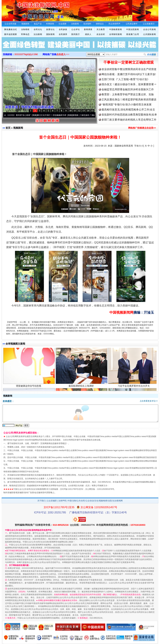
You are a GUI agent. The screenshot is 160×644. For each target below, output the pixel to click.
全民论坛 (38, 29)
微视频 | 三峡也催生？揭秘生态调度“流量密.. (93, 115)
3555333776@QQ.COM (26, 54)
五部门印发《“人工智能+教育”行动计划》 (126, 79)
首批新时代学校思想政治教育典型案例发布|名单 (129, 115)
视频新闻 (18, 128)
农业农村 (101, 34)
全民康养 (63, 34)
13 (84, 111)
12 (79, 111)
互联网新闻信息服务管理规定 (53, 443)
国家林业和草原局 (124, 146)
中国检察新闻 (116, 29)
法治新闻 (38, 34)
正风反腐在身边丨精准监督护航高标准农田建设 (129, 99)
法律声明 (62, 501)
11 (75, 111)
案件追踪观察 (11, 34)
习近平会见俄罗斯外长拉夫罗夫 (134, 388)
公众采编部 (52, 501)
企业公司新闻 (150, 29)
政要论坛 (50, 29)
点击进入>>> (63, 54)
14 (88, 111)
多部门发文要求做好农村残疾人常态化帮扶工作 (129, 120)
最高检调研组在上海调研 (82, 388)
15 (92, 111)
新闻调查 (88, 29)
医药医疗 (76, 34)
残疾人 (88, 34)
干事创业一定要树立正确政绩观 (128, 62)
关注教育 (101, 29)
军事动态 (25, 34)
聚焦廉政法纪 (11, 29)
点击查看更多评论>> (149, 401)
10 (70, 111)
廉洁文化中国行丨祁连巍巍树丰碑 (53, 115)
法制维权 (25, 29)
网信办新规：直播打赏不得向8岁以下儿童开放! (129, 74)
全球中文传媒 (29, 9)
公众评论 (76, 29)
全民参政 (63, 29)
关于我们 (41, 501)
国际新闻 (50, 34)
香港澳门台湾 (133, 34)
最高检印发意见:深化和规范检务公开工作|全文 (128, 110)
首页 (8, 128)
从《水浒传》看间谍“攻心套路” (19, 115)
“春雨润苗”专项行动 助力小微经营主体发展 (127, 105)
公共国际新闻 (150, 34)
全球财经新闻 (116, 34)
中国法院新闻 (133, 29)
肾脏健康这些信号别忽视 (29, 388)
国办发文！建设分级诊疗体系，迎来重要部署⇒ (129, 84)
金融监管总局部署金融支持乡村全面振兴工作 (128, 89)
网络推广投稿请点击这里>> (142, 128)
